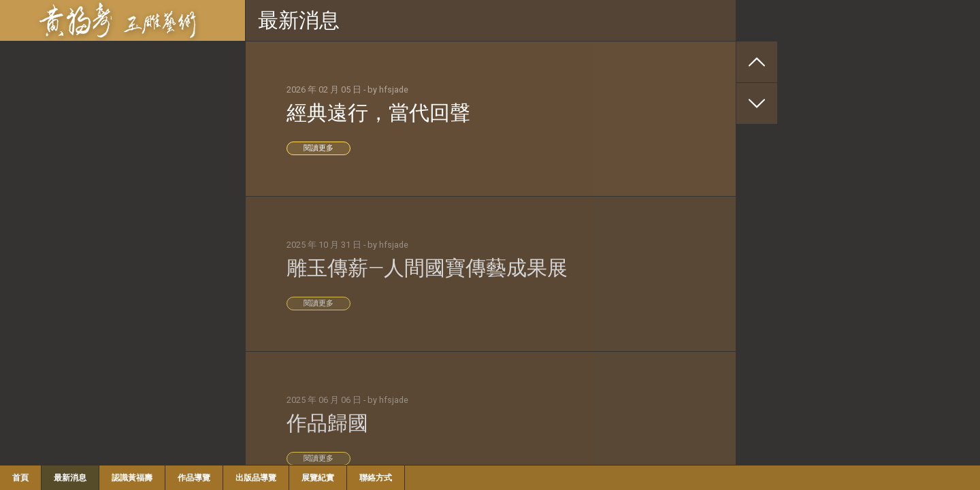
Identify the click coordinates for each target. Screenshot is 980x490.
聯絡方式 (376, 478)
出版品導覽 (256, 478)
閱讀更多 (318, 148)
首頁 (20, 478)
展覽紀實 (318, 478)
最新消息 (70, 478)
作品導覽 (194, 478)
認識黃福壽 (132, 478)
